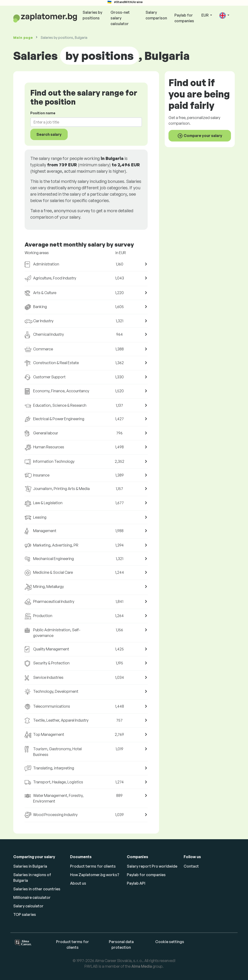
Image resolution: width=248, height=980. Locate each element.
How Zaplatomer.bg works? (95, 875)
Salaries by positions (92, 15)
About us (78, 883)
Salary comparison (156, 15)
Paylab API (136, 883)
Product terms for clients (93, 866)
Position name (43, 113)
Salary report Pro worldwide (152, 866)
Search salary (49, 134)
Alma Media (142, 966)
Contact (191, 866)
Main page (23, 38)
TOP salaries (25, 914)
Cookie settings (170, 942)
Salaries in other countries (37, 889)
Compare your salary (200, 136)
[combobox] (83, 122)
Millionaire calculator (32, 897)
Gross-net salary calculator (120, 18)
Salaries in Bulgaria (30, 866)
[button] (224, 15)
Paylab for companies (184, 18)
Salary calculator (28, 906)
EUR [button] (205, 15)
